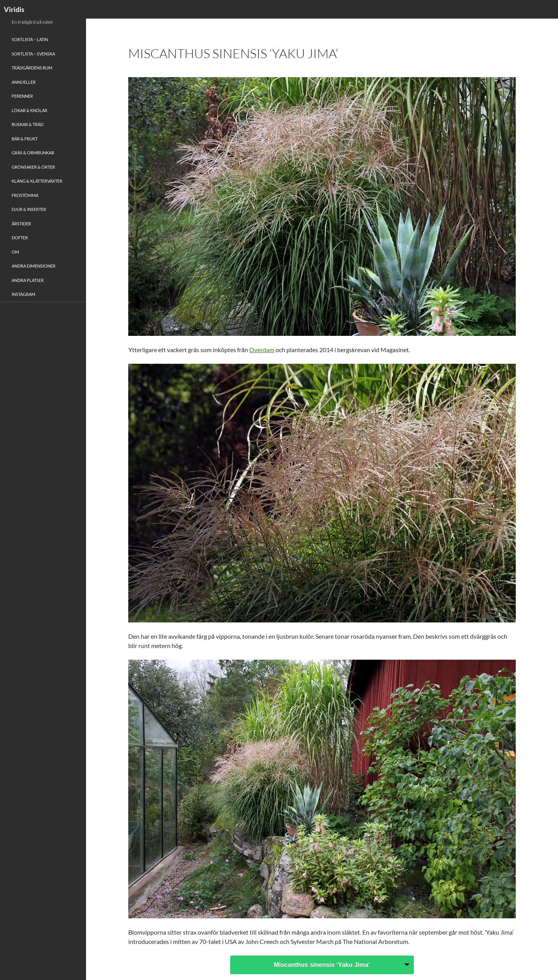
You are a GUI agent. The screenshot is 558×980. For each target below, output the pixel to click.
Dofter (20, 238)
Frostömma (25, 195)
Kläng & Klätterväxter (37, 181)
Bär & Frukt (25, 139)
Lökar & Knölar (29, 110)
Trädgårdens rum (32, 68)
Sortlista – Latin (30, 39)
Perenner (22, 96)
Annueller (24, 82)
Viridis (14, 9)
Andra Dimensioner (34, 266)
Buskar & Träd (28, 124)
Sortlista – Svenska (33, 54)
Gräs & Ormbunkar (33, 153)
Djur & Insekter (29, 209)
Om (15, 252)
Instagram (23, 294)
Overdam (262, 350)
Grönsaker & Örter (33, 167)
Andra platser (28, 280)
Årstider (21, 224)
